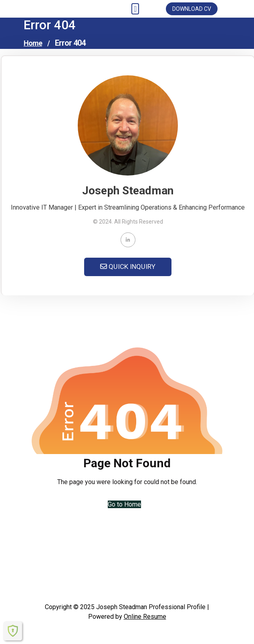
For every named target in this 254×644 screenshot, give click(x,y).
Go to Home (124, 504)
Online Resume (145, 617)
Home (33, 43)
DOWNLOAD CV (192, 9)
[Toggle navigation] (135, 9)
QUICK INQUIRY (128, 266)
